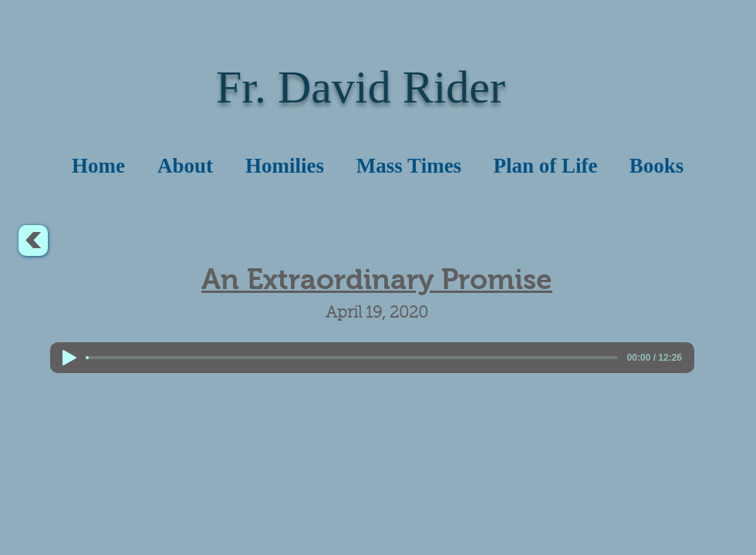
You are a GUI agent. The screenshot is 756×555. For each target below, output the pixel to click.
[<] (33, 240)
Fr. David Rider (361, 87)
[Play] (69, 358)
